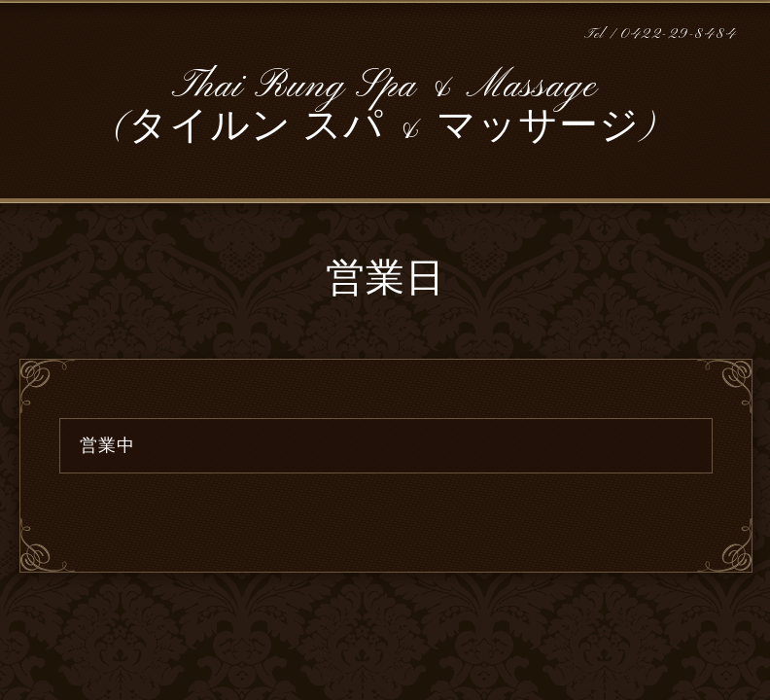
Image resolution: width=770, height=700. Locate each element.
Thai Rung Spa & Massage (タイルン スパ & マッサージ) (385, 107)
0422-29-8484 (679, 35)
